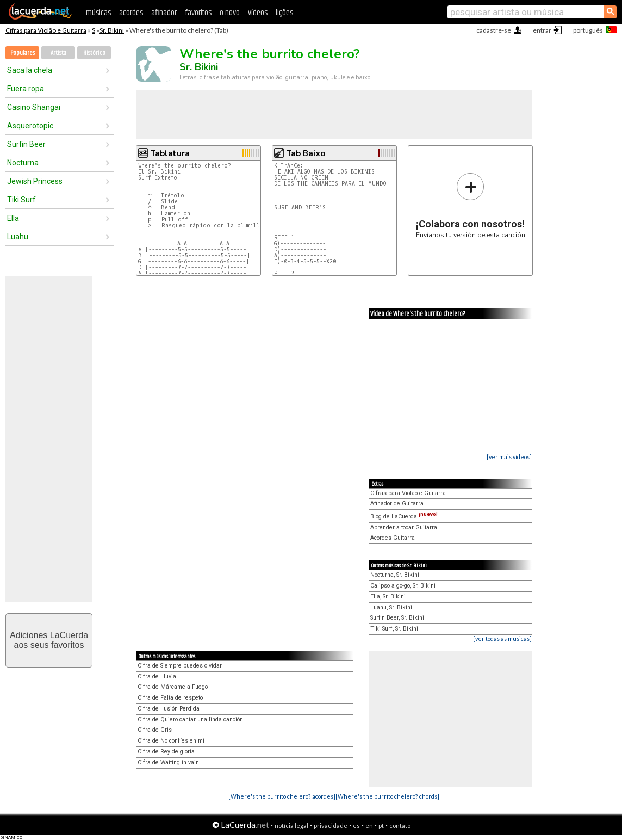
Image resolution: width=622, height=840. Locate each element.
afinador (164, 13)
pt (381, 826)
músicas (98, 13)
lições (284, 13)
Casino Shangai (34, 107)
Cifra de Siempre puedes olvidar (180, 666)
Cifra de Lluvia (157, 677)
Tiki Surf (21, 200)
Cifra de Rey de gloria (166, 752)
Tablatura (170, 153)
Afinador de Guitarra (397, 504)
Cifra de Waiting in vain (168, 762)
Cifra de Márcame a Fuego (173, 687)
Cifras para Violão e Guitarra (46, 30)
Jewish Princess (35, 181)
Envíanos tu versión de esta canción (471, 205)
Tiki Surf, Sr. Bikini (394, 629)
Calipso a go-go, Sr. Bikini (403, 586)
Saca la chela (30, 70)
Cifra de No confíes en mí (171, 741)
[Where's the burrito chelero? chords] (387, 796)
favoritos (198, 13)
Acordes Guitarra (393, 538)
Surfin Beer (26, 144)
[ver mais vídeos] (509, 457)
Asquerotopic (30, 126)
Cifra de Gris (155, 730)
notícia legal (291, 826)
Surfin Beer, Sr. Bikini (397, 618)
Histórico (94, 53)
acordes (131, 13)
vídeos (258, 13)
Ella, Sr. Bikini (388, 597)
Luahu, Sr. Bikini (391, 607)
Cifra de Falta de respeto (170, 698)
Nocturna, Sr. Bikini (395, 575)
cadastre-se (494, 30)
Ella (13, 218)
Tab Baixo (306, 153)
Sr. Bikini (112, 30)
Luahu (18, 237)
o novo (230, 13)
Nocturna (23, 163)
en (369, 826)
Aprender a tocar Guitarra (404, 527)
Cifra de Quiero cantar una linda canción (190, 719)
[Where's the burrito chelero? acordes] (282, 796)
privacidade (331, 826)
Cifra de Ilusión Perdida (169, 709)
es (356, 826)
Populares (23, 53)
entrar (542, 30)
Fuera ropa (26, 89)
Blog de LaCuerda (404, 517)
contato (400, 826)
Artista (58, 53)
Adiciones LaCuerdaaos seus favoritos (49, 640)
